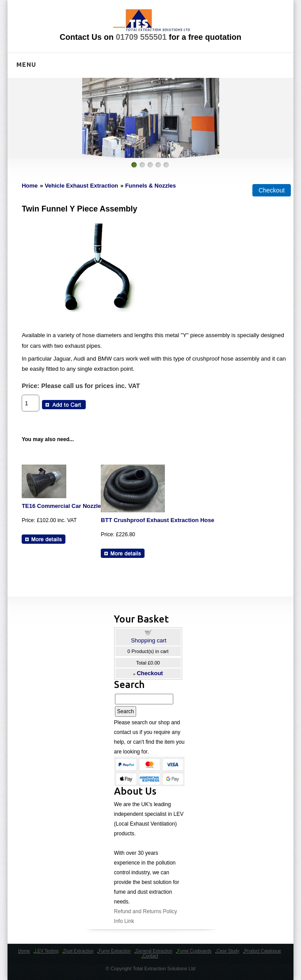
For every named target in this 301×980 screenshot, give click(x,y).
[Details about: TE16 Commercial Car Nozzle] (44, 539)
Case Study (228, 951)
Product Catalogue (263, 951)
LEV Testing (47, 951)
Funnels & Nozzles (150, 186)
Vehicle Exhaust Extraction (81, 186)
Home (30, 186)
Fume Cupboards (194, 951)
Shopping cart (149, 640)
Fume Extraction (115, 951)
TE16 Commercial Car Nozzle (61, 506)
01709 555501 (141, 37)
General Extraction (154, 951)
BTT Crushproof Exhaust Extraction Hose (157, 520)
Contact (150, 956)
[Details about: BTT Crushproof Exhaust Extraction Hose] (123, 553)
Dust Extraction (79, 951)
